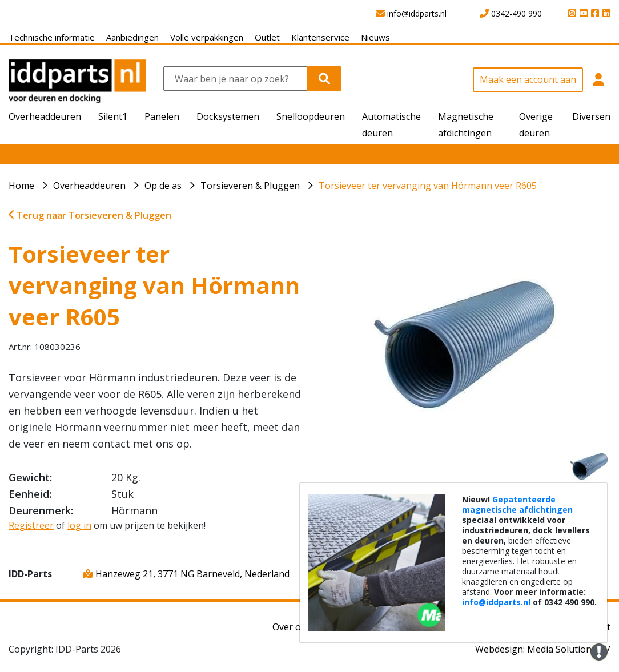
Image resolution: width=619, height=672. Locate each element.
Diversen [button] (591, 116)
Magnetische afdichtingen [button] (466, 125)
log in (79, 525)
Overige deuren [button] (536, 125)
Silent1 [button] (113, 116)
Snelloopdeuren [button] (311, 116)
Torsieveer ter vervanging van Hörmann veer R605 (428, 186)
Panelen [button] (162, 116)
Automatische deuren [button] (391, 125)
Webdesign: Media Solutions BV (543, 649)
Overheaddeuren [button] (45, 116)
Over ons (292, 627)
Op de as (163, 186)
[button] (598, 85)
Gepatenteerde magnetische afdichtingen (517, 504)
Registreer (31, 525)
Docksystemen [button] (228, 116)
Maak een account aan (528, 79)
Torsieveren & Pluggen (250, 186)
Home (21, 186)
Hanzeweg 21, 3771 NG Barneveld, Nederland (186, 574)
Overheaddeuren (89, 186)
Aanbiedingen (132, 37)
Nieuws (375, 37)
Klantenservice (320, 37)
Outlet (267, 37)
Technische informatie (52, 37)
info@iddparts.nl (496, 602)
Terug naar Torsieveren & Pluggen (90, 215)
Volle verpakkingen (207, 37)
